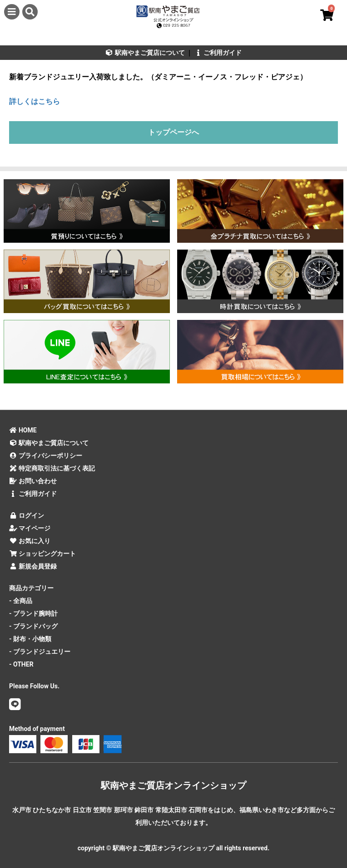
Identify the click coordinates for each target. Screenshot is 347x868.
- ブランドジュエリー (40, 652)
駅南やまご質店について (145, 53)
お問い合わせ (33, 481)
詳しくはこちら (35, 101)
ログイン (27, 515)
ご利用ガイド (218, 53)
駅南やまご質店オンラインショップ (173, 785)
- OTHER (21, 664)
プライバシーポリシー (46, 456)
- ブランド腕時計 (33, 613)
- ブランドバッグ (33, 626)
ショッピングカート (42, 554)
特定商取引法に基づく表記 (52, 468)
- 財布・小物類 (30, 639)
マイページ (30, 528)
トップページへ (173, 132)
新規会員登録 (33, 566)
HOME (23, 430)
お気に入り (30, 541)
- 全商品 (21, 601)
